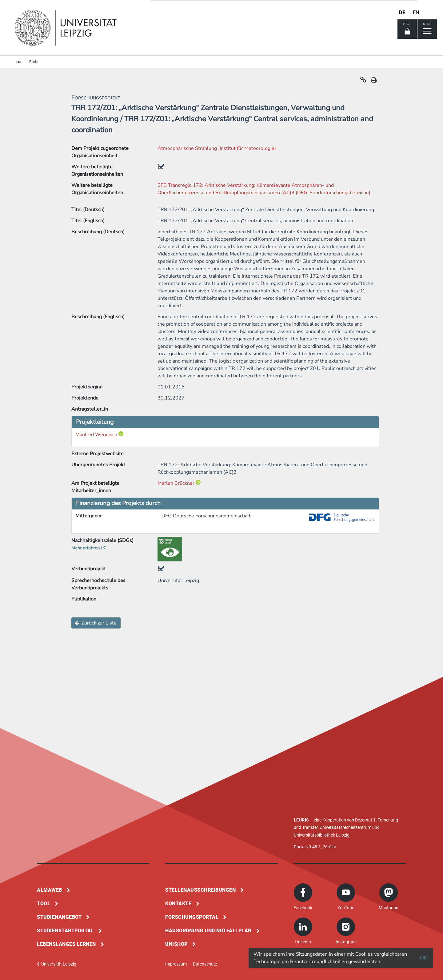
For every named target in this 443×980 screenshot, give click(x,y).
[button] (363, 81)
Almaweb (50, 890)
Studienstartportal (65, 931)
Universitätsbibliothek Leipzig (322, 835)
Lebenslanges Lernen (66, 944)
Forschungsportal (192, 917)
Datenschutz (205, 964)
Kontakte (178, 904)
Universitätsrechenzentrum (345, 827)
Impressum (176, 964)
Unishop (176, 944)
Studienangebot (59, 917)
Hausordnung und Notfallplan (208, 931)
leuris (20, 62)
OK (423, 958)
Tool (44, 904)
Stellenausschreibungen (200, 890)
